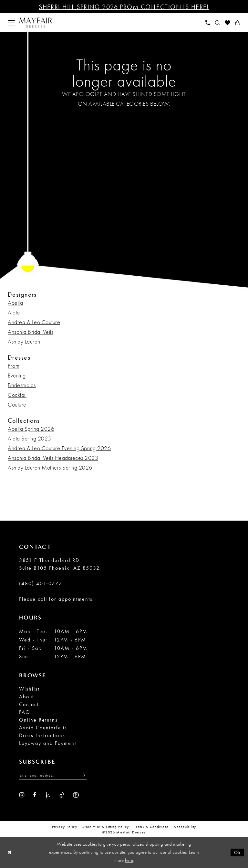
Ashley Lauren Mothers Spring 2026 (50, 467)
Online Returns (38, 720)
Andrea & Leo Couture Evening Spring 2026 (59, 448)
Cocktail (17, 395)
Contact (29, 704)
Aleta (14, 312)
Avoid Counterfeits (43, 728)
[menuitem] (12, 23)
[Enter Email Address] (53, 776)
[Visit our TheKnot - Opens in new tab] (48, 795)
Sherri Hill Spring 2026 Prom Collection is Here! (124, 7)
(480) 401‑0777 (41, 583)
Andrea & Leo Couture (34, 322)
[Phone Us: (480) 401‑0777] (208, 23)
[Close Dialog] (10, 853)
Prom (14, 366)
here (129, 861)
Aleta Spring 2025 (30, 438)
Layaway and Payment (48, 743)
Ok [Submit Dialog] (237, 852)
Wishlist (29, 689)
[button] (12, 23)
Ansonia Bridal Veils (31, 332)
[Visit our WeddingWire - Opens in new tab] (76, 795)
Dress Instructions (42, 735)
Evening (17, 375)
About (26, 697)
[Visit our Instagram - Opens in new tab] (22, 795)
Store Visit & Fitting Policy (106, 827)
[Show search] (218, 23)
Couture (17, 404)
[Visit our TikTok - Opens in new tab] (62, 795)
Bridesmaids (22, 385)
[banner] (36, 23)
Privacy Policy (65, 827)
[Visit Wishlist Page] (228, 23)
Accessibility (185, 827)
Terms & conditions (152, 827)
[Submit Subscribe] (82, 776)
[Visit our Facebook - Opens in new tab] (35, 795)
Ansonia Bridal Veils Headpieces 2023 (53, 458)
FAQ (25, 712)
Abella (15, 303)
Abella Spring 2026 (31, 429)
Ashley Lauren (24, 341)
